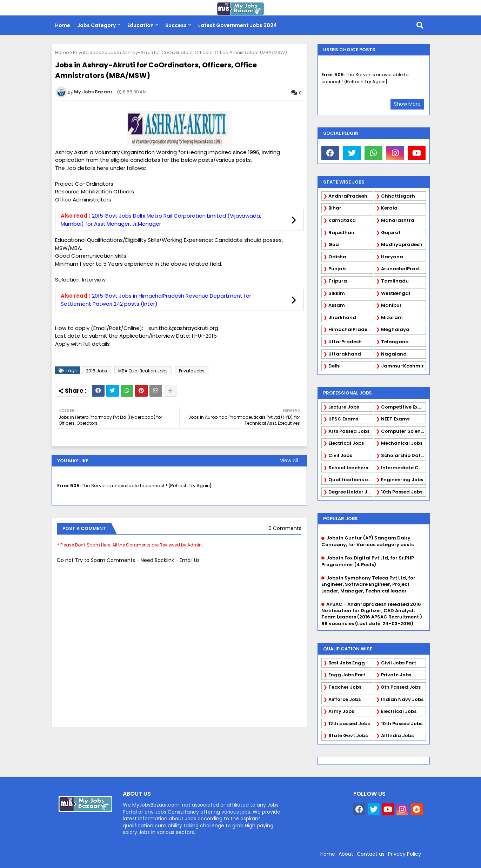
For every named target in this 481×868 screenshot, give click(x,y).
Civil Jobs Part (399, 663)
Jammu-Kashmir (402, 366)
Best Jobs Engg (347, 663)
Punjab (337, 269)
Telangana (395, 342)
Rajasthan (341, 233)
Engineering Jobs (402, 480)
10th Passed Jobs (402, 492)
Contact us (371, 854)
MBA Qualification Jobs (143, 371)
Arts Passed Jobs (349, 431)
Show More (407, 104)
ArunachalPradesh (403, 269)
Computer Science (403, 431)
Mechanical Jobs (402, 443)
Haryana (392, 257)
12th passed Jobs (349, 724)
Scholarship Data (403, 455)
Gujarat (391, 233)
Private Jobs (87, 52)
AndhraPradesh (348, 196)
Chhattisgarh (398, 196)
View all (289, 460)
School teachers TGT (351, 468)
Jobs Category (96, 25)
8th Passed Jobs (401, 687)
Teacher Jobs (345, 687)
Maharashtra (398, 220)
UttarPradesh (345, 342)
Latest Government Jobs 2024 (238, 25)
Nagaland (394, 354)
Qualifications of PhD (351, 480)
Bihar (335, 208)
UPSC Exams (343, 419)
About (346, 854)
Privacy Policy (405, 854)
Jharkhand (342, 317)
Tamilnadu (395, 281)
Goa (334, 244)
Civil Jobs (340, 455)
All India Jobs (397, 736)
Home (63, 25)
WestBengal (396, 293)
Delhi (335, 366)
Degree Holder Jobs (351, 492)
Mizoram (392, 317)
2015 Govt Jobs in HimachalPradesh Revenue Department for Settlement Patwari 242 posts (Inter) (156, 300)
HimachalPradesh (351, 329)
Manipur (391, 305)
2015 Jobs (96, 371)
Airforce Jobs (345, 699)
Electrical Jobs (346, 443)
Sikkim (337, 293)
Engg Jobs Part (347, 675)
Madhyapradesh (402, 244)
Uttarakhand (345, 354)
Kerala (389, 208)
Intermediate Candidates (403, 468)
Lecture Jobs (344, 407)
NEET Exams (395, 419)
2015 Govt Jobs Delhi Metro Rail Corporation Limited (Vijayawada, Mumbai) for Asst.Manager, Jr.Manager (161, 220)
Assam (337, 305)
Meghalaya (395, 329)
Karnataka (342, 220)
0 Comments (285, 528)
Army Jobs (341, 711)
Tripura (338, 281)
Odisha (337, 257)
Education (141, 25)
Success (176, 25)
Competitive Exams (403, 407)
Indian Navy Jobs (402, 699)
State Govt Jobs (348, 736)
